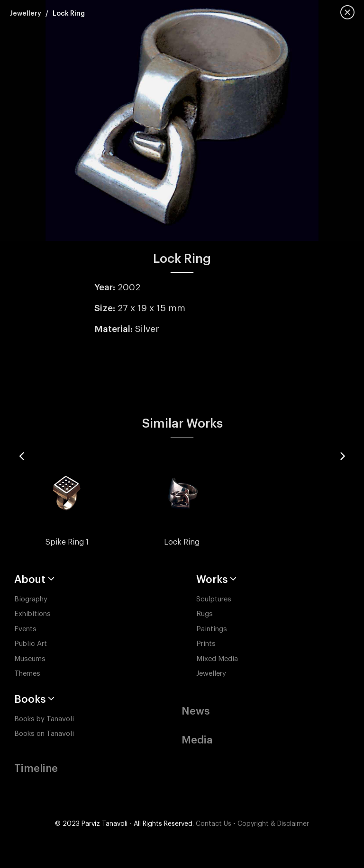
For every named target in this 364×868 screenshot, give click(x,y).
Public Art (31, 644)
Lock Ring (182, 542)
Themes (27, 674)
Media (197, 740)
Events (25, 629)
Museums (30, 659)
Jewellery (25, 14)
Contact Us (214, 824)
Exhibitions (32, 614)
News (196, 711)
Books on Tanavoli (44, 734)
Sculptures (214, 599)
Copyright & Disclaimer (273, 824)
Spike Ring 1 (67, 542)
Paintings (212, 629)
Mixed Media (217, 659)
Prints (206, 644)
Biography (31, 599)
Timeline (36, 769)
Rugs (205, 614)
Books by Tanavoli (44, 719)
